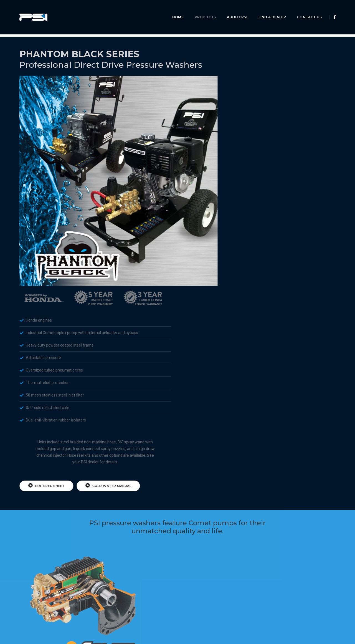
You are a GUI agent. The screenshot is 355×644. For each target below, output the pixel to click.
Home (174, 10)
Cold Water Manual (303, 257)
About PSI (233, 10)
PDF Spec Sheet (241, 257)
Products (201, 10)
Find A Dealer (268, 10)
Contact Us (305, 10)
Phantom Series (77, 25)
